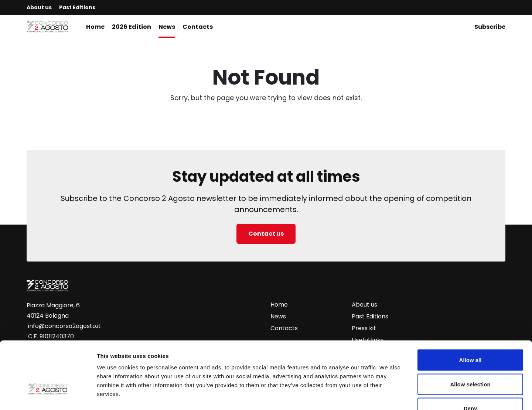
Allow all (470, 313)
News (167, 27)
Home (95, 27)
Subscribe (490, 27)
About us (39, 7)
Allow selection (470, 337)
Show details (388, 395)
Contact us (266, 234)
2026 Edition (132, 27)
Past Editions (77, 7)
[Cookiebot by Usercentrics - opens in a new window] (48, 396)
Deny (470, 361)
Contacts (198, 27)
